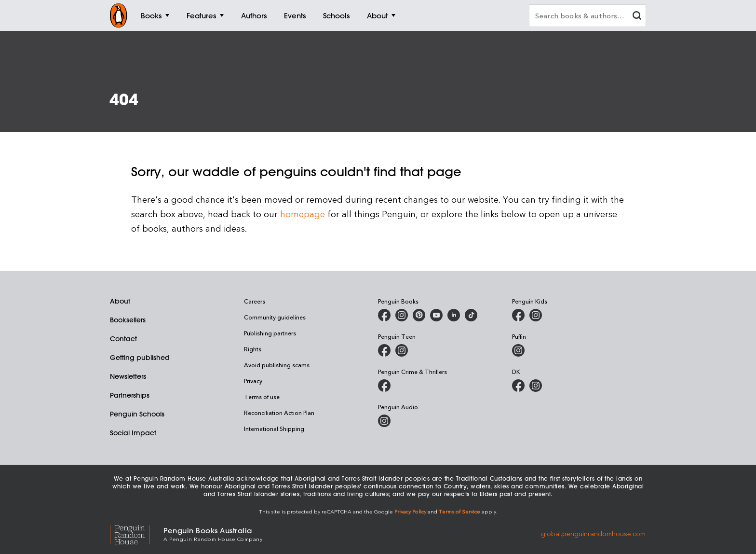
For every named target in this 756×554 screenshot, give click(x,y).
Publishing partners (270, 333)
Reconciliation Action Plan (279, 413)
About (120, 301)
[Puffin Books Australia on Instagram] (518, 350)
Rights (253, 349)
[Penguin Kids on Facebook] (518, 315)
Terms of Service (459, 511)
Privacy (253, 381)
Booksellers (128, 320)
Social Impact (133, 433)
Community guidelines (275, 317)
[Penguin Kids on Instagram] (536, 315)
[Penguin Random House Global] (137, 533)
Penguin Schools (137, 414)
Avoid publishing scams (277, 365)
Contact (123, 339)
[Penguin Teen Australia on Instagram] (402, 350)
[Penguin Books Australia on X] (419, 315)
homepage (303, 214)
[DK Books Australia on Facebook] (518, 386)
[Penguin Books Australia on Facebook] (384, 315)
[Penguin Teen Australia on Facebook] (384, 350)
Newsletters (128, 376)
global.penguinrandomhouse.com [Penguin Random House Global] (593, 533)
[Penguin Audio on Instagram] (384, 421)
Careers (255, 301)
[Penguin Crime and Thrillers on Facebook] (384, 386)
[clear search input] (637, 17)
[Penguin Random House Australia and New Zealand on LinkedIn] (454, 315)
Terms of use (262, 397)
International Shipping (274, 429)
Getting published (140, 358)
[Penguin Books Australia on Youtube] (436, 315)
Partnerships (130, 395)
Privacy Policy (410, 511)
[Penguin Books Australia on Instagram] (402, 315)
